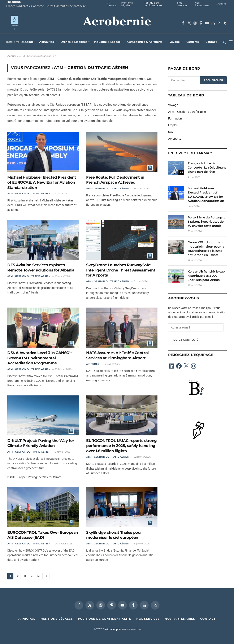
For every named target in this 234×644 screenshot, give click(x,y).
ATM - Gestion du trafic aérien (29, 193)
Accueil (30, 42)
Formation (175, 118)
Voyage (175, 42)
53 (39, 576)
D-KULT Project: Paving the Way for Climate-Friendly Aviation (41, 443)
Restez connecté (185, 340)
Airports (93, 364)
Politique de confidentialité (153, 4)
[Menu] (231, 42)
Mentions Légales (127, 4)
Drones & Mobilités (74, 42)
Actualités (47, 42)
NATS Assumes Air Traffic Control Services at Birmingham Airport (117, 355)
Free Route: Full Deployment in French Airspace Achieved (115, 180)
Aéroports (175, 139)
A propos (112, 4)
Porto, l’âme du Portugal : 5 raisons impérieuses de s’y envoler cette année (206, 222)
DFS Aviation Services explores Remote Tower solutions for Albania (41, 267)
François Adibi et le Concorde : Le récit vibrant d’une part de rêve (47, 6)
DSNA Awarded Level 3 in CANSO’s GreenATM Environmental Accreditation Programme (40, 358)
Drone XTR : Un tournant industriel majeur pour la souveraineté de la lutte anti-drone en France (206, 249)
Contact (221, 4)
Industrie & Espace (107, 42)
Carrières (193, 42)
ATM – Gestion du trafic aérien (188, 112)
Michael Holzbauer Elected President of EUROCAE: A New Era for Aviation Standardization (42, 182)
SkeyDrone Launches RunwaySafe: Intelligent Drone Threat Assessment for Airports (121, 270)
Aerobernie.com (131, 629)
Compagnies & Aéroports (145, 42)
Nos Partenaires (202, 4)
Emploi (173, 125)
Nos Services (182, 4)
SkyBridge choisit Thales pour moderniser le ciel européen (114, 535)
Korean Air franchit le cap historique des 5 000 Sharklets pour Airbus (206, 276)
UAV (171, 132)
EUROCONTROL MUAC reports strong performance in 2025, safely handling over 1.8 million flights (122, 446)
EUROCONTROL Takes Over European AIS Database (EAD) (43, 535)
